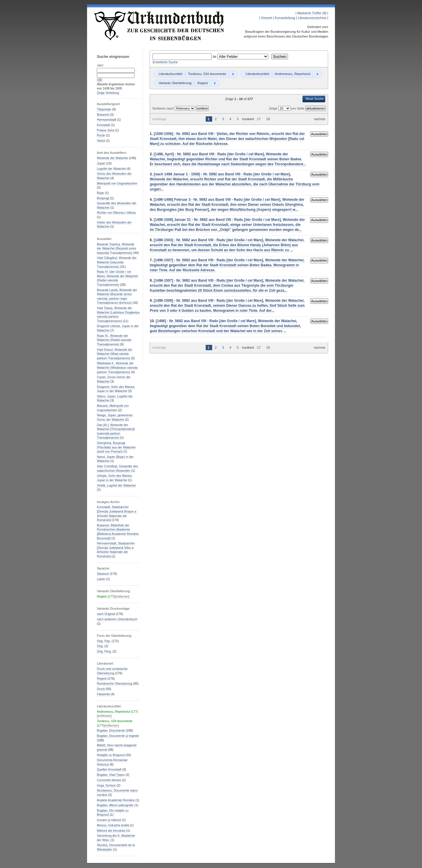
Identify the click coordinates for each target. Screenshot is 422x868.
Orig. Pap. (104, 641)
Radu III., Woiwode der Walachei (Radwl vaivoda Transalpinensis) (114, 340)
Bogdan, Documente (111, 731)
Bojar (100, 193)
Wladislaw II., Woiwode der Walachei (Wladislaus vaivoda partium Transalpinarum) (117, 368)
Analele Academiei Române (116, 800)
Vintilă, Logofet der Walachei (116, 486)
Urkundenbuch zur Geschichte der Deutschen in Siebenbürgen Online (159, 26)
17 (259, 119)
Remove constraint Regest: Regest (215, 83)
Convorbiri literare (109, 780)
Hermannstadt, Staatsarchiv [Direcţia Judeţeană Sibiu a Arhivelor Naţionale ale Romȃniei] (116, 550)
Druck (101, 689)
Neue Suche (315, 99)
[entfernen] (122, 597)
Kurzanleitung (285, 18)
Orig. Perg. (104, 651)
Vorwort (267, 18)
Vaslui (101, 141)
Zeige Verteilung (108, 93)
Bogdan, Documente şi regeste (118, 736)
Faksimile (103, 694)
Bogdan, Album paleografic (115, 805)
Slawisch (103, 574)
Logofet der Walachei (111, 169)
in (215, 57)
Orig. (100, 646)
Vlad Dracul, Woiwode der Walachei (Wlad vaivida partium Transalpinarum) (115, 354)
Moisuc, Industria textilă (113, 825)
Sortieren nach (163, 108)
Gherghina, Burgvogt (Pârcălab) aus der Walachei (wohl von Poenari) (116, 447)
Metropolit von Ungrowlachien (117, 183)
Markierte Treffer (309, 13)
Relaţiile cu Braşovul (111, 755)
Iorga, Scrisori (106, 785)
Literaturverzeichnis (312, 18)
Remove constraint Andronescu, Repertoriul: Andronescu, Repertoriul (317, 74)
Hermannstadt (106, 120)
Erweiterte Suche (165, 62)
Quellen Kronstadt (109, 770)
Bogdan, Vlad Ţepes (111, 775)
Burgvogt (103, 198)
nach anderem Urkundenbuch (117, 619)
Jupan (101, 163)
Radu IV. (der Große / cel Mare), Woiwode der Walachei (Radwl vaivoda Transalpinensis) (117, 278)
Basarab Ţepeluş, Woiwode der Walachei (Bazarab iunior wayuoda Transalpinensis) (117, 249)
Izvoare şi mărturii (109, 820)
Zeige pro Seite (287, 108)
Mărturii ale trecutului (111, 831)
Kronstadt (103, 125)
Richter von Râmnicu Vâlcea (116, 213)
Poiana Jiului (106, 130)
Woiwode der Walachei (112, 158)
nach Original (106, 614)
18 (268, 119)
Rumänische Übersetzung (115, 684)
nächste (320, 119)
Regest (102, 679)
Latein (101, 579)
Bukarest (103, 115)
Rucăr (101, 135)
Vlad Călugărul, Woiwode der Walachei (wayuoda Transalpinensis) (117, 262)
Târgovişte (104, 109)
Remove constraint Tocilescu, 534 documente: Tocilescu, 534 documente (233, 74)
